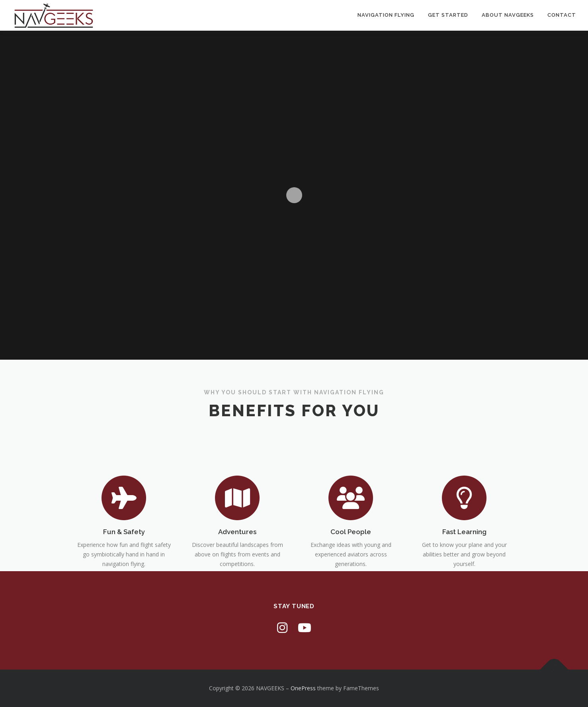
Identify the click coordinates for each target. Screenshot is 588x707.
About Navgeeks (508, 15)
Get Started (448, 15)
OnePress (303, 688)
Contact (562, 15)
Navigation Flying (386, 15)
